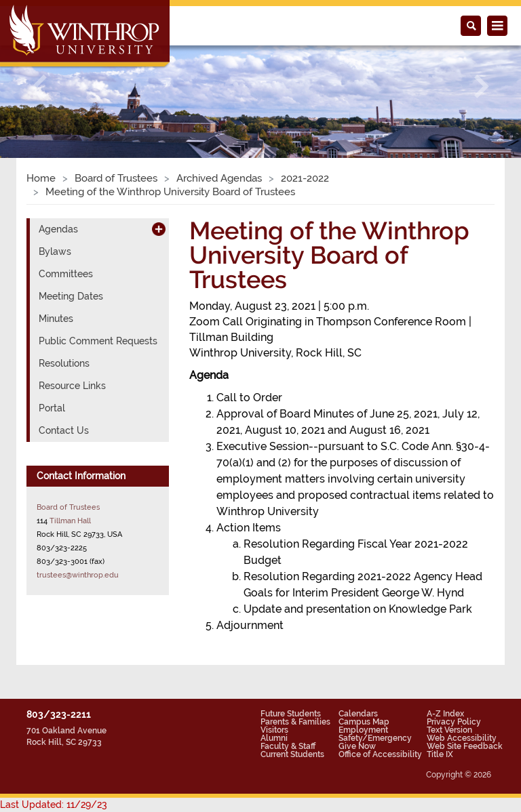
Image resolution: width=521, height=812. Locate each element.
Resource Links (72, 386)
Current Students (292, 754)
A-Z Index (445, 714)
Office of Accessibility (380, 754)
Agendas (58, 229)
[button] (39, 86)
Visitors (274, 730)
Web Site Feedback (465, 746)
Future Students (291, 714)
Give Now (357, 746)
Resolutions (64, 363)
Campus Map (364, 722)
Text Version (449, 730)
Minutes (56, 319)
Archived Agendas (219, 178)
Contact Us (64, 430)
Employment (363, 730)
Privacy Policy (454, 722)
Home (41, 178)
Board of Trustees (116, 178)
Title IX (440, 754)
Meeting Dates (71, 296)
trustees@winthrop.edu (78, 575)
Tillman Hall (70, 521)
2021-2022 (305, 178)
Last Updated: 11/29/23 (54, 805)
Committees (66, 274)
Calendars (358, 714)
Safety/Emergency (375, 738)
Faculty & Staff (288, 746)
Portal (52, 408)
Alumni (274, 738)
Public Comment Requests (98, 341)
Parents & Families (295, 722)
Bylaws (55, 251)
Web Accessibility (462, 738)
